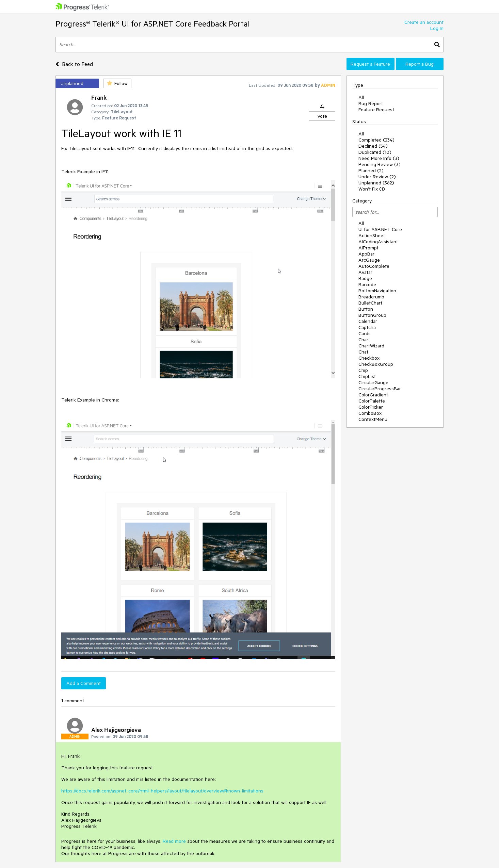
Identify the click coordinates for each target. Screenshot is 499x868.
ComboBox (370, 413)
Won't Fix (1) (372, 189)
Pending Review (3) (380, 164)
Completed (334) (376, 140)
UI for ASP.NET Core (380, 229)
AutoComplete (374, 266)
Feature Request (376, 110)
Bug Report (371, 103)
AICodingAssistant (378, 242)
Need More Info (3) (379, 158)
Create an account (424, 22)
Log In (437, 28)
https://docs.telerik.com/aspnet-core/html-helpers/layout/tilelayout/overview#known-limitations (162, 791)
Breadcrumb (371, 297)
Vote (322, 116)
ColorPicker (371, 407)
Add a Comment (84, 683)
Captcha (367, 327)
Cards (365, 333)
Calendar (368, 321)
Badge (365, 278)
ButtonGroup (372, 315)
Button (366, 309)
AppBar (366, 254)
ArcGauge (369, 260)
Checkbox (369, 358)
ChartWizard (371, 346)
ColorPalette (372, 401)
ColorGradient (373, 395)
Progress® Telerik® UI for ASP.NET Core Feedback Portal (153, 24)
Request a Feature (370, 64)
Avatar (365, 272)
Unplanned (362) (376, 183)
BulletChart (370, 303)
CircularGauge (373, 382)
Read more (174, 841)
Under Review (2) (377, 177)
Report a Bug (420, 64)
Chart (364, 340)
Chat (363, 352)
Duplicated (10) (375, 152)
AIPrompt (368, 248)
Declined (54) (373, 146)
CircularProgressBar (380, 389)
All (361, 97)
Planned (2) (371, 170)
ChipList (367, 376)
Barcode (367, 284)
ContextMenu (373, 419)
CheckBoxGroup (376, 364)
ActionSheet (372, 235)
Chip (363, 370)
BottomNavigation (377, 291)
